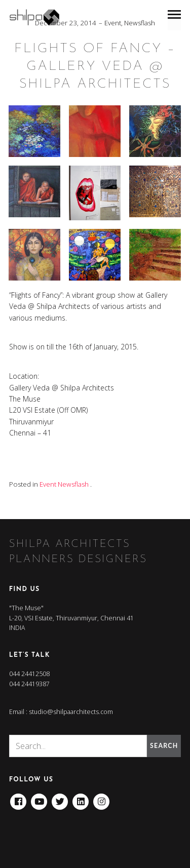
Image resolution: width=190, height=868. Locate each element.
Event (113, 23)
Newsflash (140, 23)
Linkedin (81, 798)
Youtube (39, 798)
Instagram (101, 798)
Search (164, 746)
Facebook (18, 798)
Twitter (60, 798)
